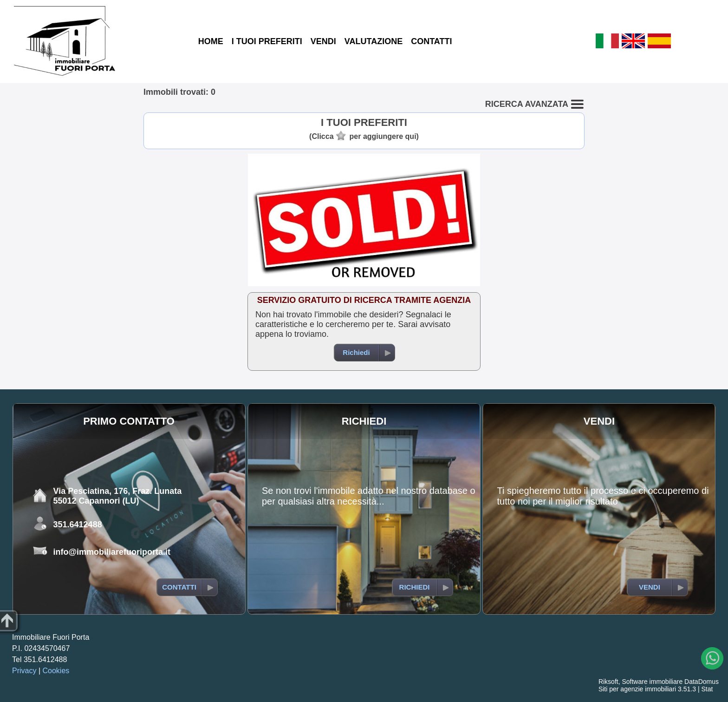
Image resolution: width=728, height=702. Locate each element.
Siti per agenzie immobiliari (637, 689)
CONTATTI (431, 41)
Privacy (24, 671)
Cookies (56, 671)
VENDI (323, 41)
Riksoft (608, 682)
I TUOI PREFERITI (267, 41)
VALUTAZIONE (374, 41)
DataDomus (702, 682)
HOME (211, 41)
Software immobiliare (652, 682)
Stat (707, 689)
